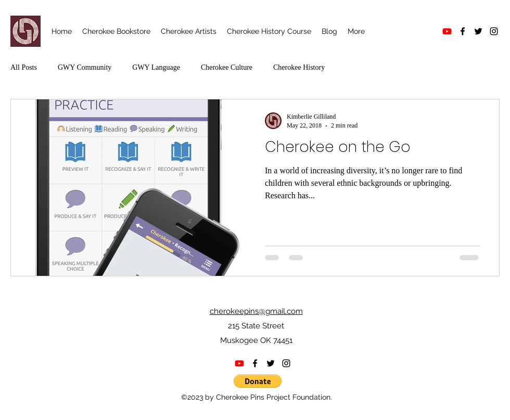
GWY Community (85, 67)
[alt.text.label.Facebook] (463, 31)
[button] (258, 381)
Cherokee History (299, 67)
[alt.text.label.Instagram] (494, 31)
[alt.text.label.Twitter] (478, 31)
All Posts (24, 67)
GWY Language (156, 67)
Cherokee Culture (227, 67)
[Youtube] (447, 31)
